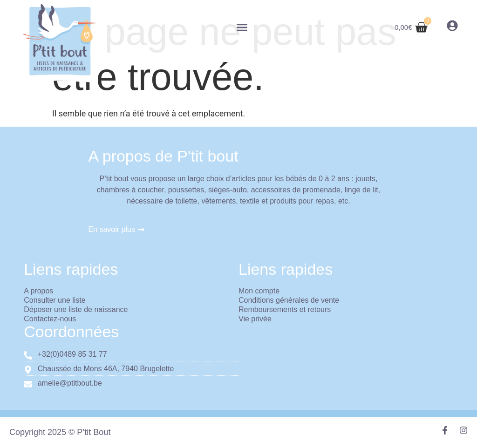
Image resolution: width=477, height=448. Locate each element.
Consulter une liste (55, 300)
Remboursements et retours (285, 309)
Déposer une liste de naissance (76, 309)
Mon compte (259, 291)
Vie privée (255, 319)
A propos (38, 291)
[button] (242, 27)
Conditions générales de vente (289, 300)
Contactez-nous (50, 319)
